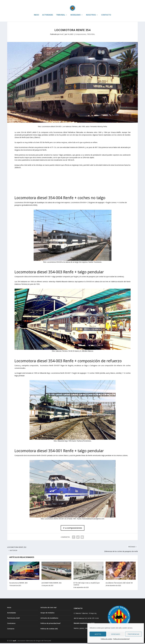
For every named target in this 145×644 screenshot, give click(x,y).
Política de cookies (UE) (49, 630)
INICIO (36, 12)
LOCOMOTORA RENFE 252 (51, 584)
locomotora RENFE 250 (18, 584)
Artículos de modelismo (49, 619)
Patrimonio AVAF (13, 619)
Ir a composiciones (73, 529)
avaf (14, 642)
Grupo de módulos (47, 614)
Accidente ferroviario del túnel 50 (119, 584)
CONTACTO (106, 12)
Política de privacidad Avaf (121, 639)
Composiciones (81, 35)
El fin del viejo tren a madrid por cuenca (87, 585)
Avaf (62, 35)
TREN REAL (61, 12)
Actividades (12, 614)
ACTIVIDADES (48, 12)
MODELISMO (76, 12)
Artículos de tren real (48, 608)
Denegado (116, 634)
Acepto (98, 634)
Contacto (11, 630)
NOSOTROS (91, 12)
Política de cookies (107, 639)
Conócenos (11, 624)
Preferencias (133, 634)
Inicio (9, 608)
